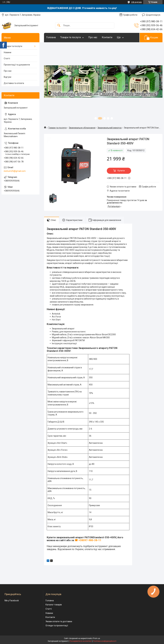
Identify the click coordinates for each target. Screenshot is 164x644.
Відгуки (8, 77)
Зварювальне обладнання (82, 128)
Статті (7, 58)
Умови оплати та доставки (59, 621)
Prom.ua (96, 638)
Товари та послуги (70, 37)
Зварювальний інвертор (110, 128)
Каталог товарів (54, 605)
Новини (8, 52)
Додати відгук (153, 15)
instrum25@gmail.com (15, 171)
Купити (121, 171)
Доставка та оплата (14, 83)
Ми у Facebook (12, 601)
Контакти (107, 37)
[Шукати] (59, 26)
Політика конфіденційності (105, 641)
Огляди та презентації (57, 626)
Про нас (93, 37)
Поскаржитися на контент (81, 641)
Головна (51, 37)
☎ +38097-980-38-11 (88, 540)
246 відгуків (136, 2)
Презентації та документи (17, 65)
